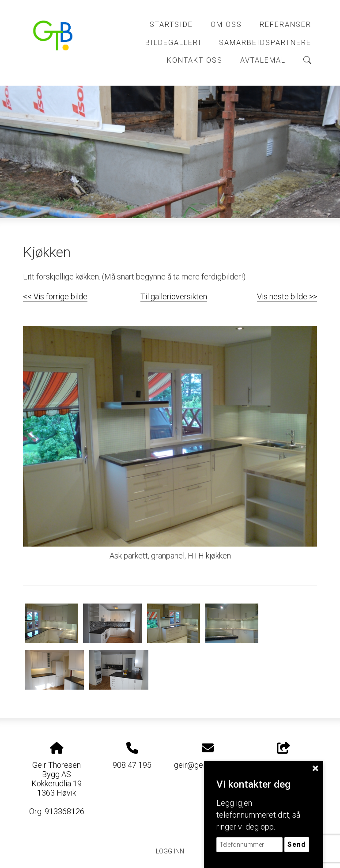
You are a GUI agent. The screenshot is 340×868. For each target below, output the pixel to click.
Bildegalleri (173, 43)
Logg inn (170, 851)
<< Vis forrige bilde (55, 296)
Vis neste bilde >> (287, 296)
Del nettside (283, 756)
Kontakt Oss (195, 60)
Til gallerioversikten (174, 296)
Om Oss (226, 25)
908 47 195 (132, 765)
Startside (171, 25)
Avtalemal (263, 60)
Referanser (285, 25)
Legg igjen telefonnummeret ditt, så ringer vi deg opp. (258, 815)
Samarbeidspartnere (265, 43)
